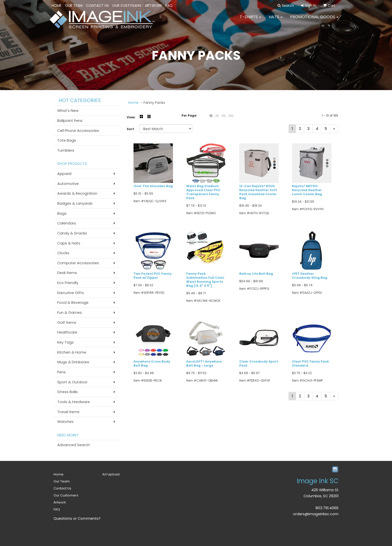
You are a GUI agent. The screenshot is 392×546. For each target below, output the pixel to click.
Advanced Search (73, 445)
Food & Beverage (73, 303)
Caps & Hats (69, 243)
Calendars (67, 223)
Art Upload (111, 474)
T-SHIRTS (250, 20)
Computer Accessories (78, 263)
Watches (65, 422)
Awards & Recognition (77, 193)
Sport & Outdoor (72, 382)
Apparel (64, 174)
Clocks (63, 253)
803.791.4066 (327, 508)
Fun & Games (69, 313)
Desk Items (67, 273)
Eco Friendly (68, 283)
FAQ (169, 6)
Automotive (68, 184)
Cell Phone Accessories (78, 131)
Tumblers (66, 150)
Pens (61, 372)
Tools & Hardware (73, 402)
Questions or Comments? (77, 518)
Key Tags (65, 342)
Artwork (153, 6)
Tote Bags (67, 140)
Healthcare (67, 332)
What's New (68, 111)
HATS (276, 20)
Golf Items (67, 323)
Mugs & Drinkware (73, 362)
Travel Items (68, 412)
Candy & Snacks (72, 233)
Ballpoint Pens (70, 121)
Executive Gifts (70, 293)
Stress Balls (67, 392)
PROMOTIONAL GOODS (314, 20)
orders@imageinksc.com (316, 514)
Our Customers (127, 6)
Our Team (74, 6)
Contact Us (97, 6)
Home (56, 6)
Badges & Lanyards (75, 203)
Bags (62, 213)
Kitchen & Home (72, 352)
